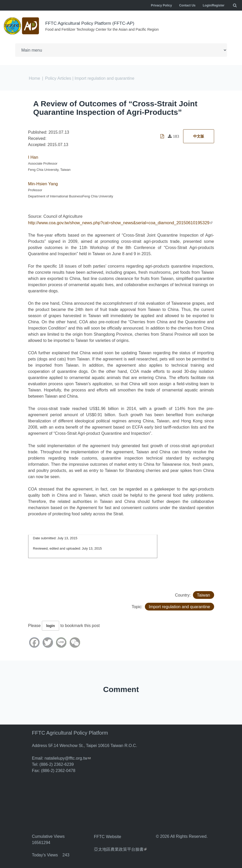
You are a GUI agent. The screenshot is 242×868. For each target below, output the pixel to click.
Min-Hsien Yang (43, 183)
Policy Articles (57, 78)
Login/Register (214, 5)
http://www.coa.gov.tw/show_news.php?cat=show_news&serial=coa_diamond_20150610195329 (118, 222)
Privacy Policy (161, 5)
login (50, 624)
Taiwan (204, 594)
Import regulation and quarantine (180, 605)
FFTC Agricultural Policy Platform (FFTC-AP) (91, 23)
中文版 (199, 136)
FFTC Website (107, 835)
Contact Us (187, 5)
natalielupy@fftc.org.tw (67, 757)
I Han (33, 156)
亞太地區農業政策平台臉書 (120, 847)
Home (34, 78)
